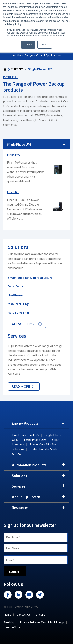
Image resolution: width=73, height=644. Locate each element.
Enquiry (41, 615)
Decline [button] (45, 45)
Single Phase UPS (19, 144)
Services (19, 486)
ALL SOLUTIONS (27, 324)
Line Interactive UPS (25, 435)
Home (7, 615)
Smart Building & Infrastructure (30, 278)
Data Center (16, 286)
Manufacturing (18, 304)
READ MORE (24, 386)
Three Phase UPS (35, 440)
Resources (20, 508)
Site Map (9, 622)
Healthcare (15, 295)
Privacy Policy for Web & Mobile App (42, 622)
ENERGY (17, 69)
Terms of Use (12, 627)
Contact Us (24, 615)
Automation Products (29, 465)
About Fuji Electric (26, 497)
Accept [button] (28, 45)
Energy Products (25, 423)
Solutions (19, 476)
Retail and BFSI (18, 312)
